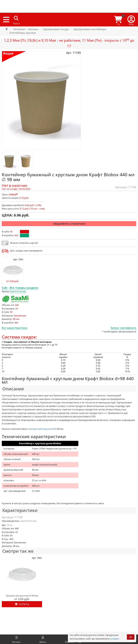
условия (114, 639)
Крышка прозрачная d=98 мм (22, 596)
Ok (131, 637)
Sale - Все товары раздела (20, 288)
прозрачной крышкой (41, 429)
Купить (22, 604)
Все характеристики (15, 328)
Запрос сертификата (123, 328)
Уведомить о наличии (69, 224)
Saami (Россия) (18, 291)
